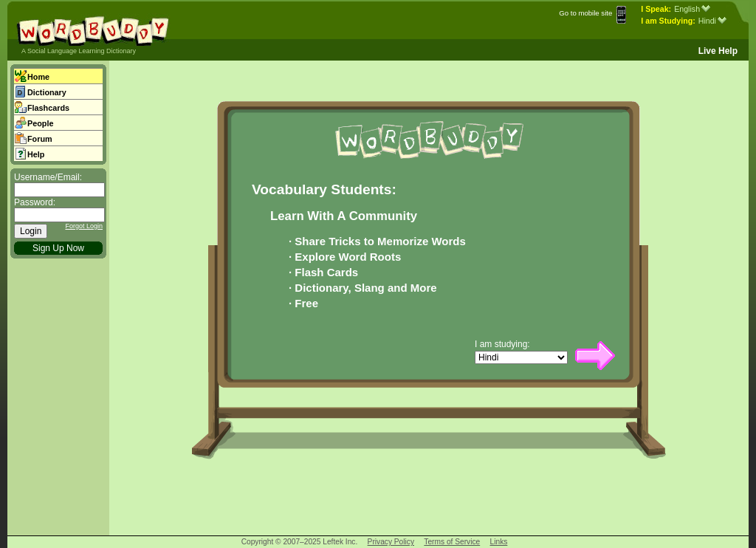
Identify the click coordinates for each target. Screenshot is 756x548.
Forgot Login (84, 226)
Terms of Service (452, 542)
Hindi (712, 21)
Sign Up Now (58, 248)
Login (31, 231)
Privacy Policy (391, 542)
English (692, 9)
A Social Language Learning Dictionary (79, 51)
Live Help (718, 51)
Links (499, 542)
